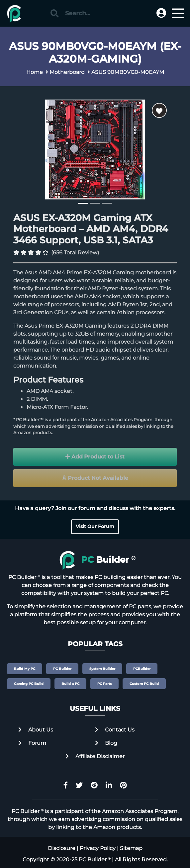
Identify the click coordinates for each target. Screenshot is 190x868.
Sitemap (131, 848)
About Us (36, 730)
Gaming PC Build (29, 684)
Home (35, 72)
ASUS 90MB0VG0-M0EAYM (128, 72)
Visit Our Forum (95, 526)
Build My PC (25, 669)
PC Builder (62, 669)
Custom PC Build (144, 684)
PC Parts (104, 684)
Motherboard (67, 72)
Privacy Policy (98, 848)
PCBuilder (142, 669)
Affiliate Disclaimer (95, 756)
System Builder (102, 669)
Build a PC (70, 684)
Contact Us (115, 730)
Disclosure (62, 848)
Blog (106, 743)
